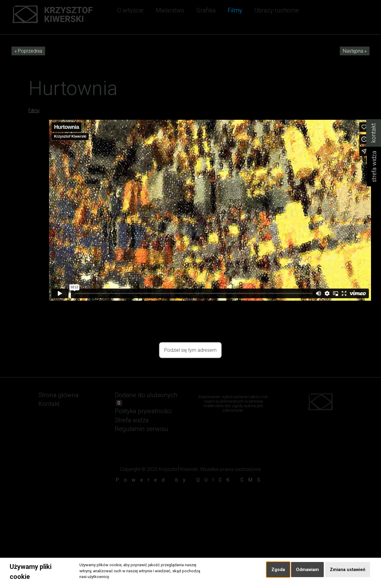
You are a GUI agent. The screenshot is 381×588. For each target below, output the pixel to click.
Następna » (355, 51)
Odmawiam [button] (307, 570)
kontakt (374, 133)
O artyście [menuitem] (130, 10)
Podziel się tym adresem (190, 350)
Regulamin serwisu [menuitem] (141, 429)
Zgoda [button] (278, 570)
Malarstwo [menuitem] (170, 10)
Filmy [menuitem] (235, 10)
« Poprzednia (28, 51)
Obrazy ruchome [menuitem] (277, 10)
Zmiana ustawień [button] (348, 570)
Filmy (34, 111)
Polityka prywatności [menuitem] (143, 411)
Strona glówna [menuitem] (59, 395)
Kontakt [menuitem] (49, 404)
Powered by (190, 480)
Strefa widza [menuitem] (132, 420)
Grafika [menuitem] (206, 10)
